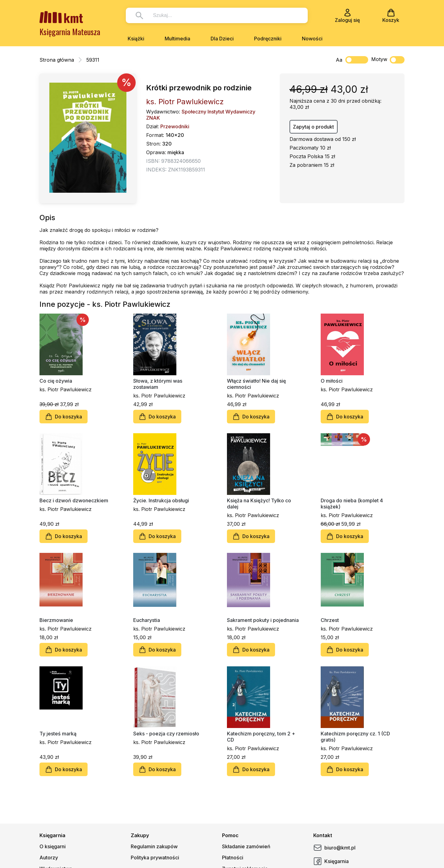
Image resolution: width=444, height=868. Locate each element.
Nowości (312, 39)
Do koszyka (64, 417)
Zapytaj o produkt (313, 127)
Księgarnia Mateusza (70, 32)
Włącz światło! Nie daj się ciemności (256, 384)
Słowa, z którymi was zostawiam (158, 384)
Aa (339, 60)
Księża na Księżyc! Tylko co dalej (259, 504)
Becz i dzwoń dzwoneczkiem (74, 500)
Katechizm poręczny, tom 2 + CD (261, 737)
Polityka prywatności (155, 858)
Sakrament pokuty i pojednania (263, 620)
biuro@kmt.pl (334, 848)
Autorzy (49, 858)
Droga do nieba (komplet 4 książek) (352, 504)
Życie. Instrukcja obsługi (161, 500)
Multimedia (177, 39)
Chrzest (330, 620)
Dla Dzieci (222, 39)
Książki (136, 39)
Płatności (233, 858)
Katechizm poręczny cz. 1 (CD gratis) (355, 737)
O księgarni (53, 846)
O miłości (332, 381)
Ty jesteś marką (58, 734)
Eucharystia (147, 620)
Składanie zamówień (246, 846)
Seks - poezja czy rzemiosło (166, 734)
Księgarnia (331, 861)
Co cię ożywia (56, 381)
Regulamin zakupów (154, 846)
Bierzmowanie (56, 620)
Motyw (388, 60)
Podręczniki (268, 39)
